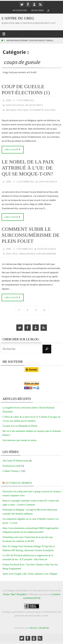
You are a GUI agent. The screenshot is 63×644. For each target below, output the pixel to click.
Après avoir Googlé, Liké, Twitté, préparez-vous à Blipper (30, 574)
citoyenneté (36, 110)
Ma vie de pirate (34, 105)
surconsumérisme (46, 254)
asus (8, 254)
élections (50, 110)
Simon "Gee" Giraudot (14, 594)
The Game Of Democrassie (15, 461)
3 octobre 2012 (25, 249)
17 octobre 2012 (25, 100)
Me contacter (20, 10)
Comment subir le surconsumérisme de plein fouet (31, 235)
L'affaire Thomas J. (12, 471)
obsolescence (27, 254)
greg (9, 100)
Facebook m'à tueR (12, 466)
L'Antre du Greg (18, 18)
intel (15, 254)
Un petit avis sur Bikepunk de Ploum (20, 426)
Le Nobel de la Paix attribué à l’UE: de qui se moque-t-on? (28, 168)
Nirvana (33, 628)
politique (23, 110)
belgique (11, 110)
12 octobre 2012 (25, 182)
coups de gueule (15, 105)
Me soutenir (37, 10)
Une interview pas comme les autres (20, 440)
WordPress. (44, 628)
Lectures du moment (19, 483)
